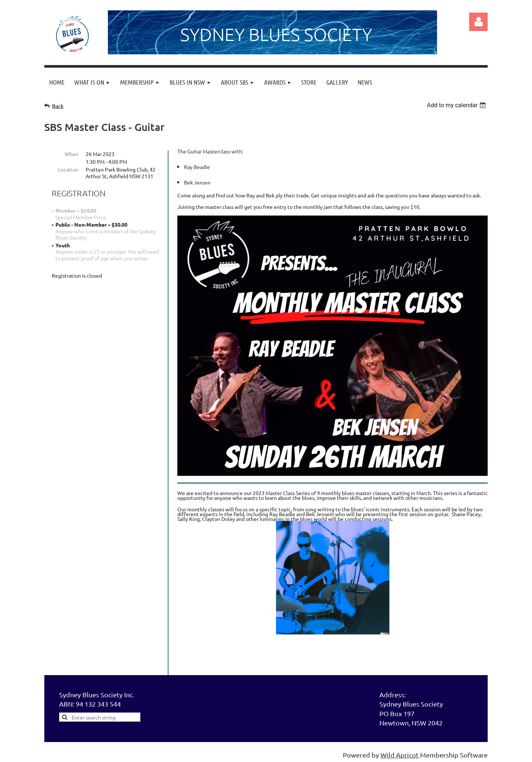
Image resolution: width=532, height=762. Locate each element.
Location (68, 169)
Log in (478, 22)
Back (58, 106)
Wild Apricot (400, 755)
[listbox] (457, 105)
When (71, 154)
